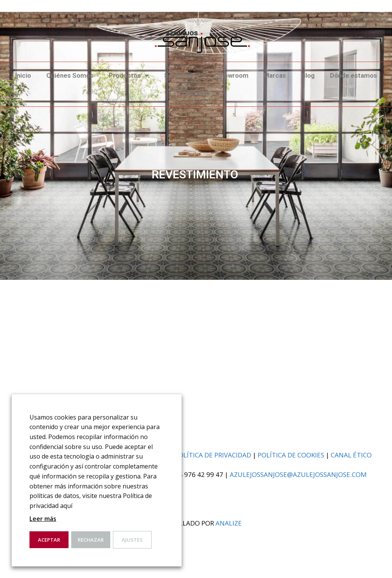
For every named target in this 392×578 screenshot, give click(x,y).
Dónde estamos (354, 75)
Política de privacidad (213, 455)
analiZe (229, 523)
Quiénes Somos (70, 75)
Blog (308, 75)
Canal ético (351, 455)
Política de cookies (291, 455)
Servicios (182, 76)
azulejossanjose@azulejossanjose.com (298, 474)
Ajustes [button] (132, 540)
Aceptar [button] (49, 540)
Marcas (275, 75)
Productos (129, 76)
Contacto (196, 93)
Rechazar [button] (91, 540)
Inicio (23, 75)
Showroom (232, 75)
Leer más (43, 519)
